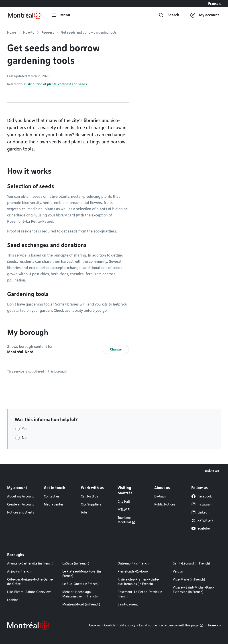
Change (116, 349)
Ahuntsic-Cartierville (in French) (30, 563)
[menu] (61, 15)
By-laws (160, 496)
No (24, 438)
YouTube (201, 528)
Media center (54, 504)
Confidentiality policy (120, 625)
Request (48, 33)
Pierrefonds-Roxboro (133, 571)
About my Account (20, 496)
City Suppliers (91, 504)
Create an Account (20, 504)
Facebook (202, 496)
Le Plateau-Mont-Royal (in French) (82, 574)
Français (215, 4)
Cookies (95, 625)
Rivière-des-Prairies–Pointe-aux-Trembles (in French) (138, 582)
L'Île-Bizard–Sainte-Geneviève (29, 592)
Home (12, 33)
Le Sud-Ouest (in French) (80, 584)
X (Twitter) (202, 520)
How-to (29, 33)
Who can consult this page (180, 625)
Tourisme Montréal (124, 520)
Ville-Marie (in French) (189, 579)
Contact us (52, 496)
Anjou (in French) (19, 571)
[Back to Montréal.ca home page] (25, 15)
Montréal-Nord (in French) (81, 604)
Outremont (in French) (134, 563)
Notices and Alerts (21, 512)
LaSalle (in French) (76, 563)
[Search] (169, 15)
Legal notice (148, 625)
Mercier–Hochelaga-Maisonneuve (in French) (80, 594)
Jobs (84, 512)
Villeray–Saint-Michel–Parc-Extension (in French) (193, 590)
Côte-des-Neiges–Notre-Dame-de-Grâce (30, 582)
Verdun (178, 571)
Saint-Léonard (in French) (191, 563)
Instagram (202, 504)
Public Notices (165, 504)
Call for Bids (90, 496)
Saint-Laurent (128, 604)
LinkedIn (201, 512)
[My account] (205, 15)
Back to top (212, 471)
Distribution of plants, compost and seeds (56, 84)
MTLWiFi (124, 510)
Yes (25, 429)
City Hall (124, 502)
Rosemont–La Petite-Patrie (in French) (140, 594)
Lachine (13, 600)
